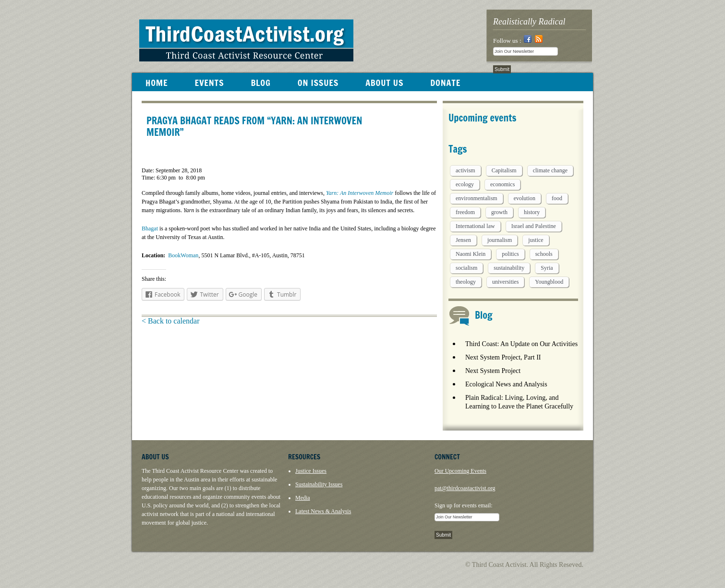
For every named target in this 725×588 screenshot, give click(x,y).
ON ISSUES (318, 83)
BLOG (260, 83)
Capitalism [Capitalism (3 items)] (504, 170)
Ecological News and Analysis (506, 384)
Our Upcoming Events (460, 471)
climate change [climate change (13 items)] (550, 170)
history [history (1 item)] (532, 212)
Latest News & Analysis (323, 511)
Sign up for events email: (464, 505)
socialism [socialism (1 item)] (466, 268)
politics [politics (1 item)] (510, 254)
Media (303, 498)
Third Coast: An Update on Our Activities (521, 344)
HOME (157, 83)
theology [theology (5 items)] (466, 282)
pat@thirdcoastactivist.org (465, 488)
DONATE (445, 83)
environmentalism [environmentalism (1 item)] (477, 198)
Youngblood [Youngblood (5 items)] (549, 282)
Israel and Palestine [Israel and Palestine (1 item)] (534, 226)
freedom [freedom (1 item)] (465, 212)
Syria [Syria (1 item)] (547, 268)
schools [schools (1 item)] (544, 254)
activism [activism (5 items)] (465, 170)
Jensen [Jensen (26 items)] (463, 240)
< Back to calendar (171, 321)
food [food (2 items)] (557, 198)
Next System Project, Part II (503, 357)
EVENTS (209, 83)
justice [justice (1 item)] (536, 240)
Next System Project (493, 371)
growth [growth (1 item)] (499, 212)
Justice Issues (311, 471)
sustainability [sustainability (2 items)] (509, 268)
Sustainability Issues (319, 484)
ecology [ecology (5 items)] (465, 184)
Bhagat (150, 228)
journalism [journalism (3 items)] (500, 240)
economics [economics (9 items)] (502, 184)
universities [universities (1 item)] (505, 282)
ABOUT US (384, 83)
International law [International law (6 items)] (475, 226)
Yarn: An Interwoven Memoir (360, 193)
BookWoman (183, 255)
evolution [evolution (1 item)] (525, 198)
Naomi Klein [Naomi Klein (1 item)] (471, 254)
